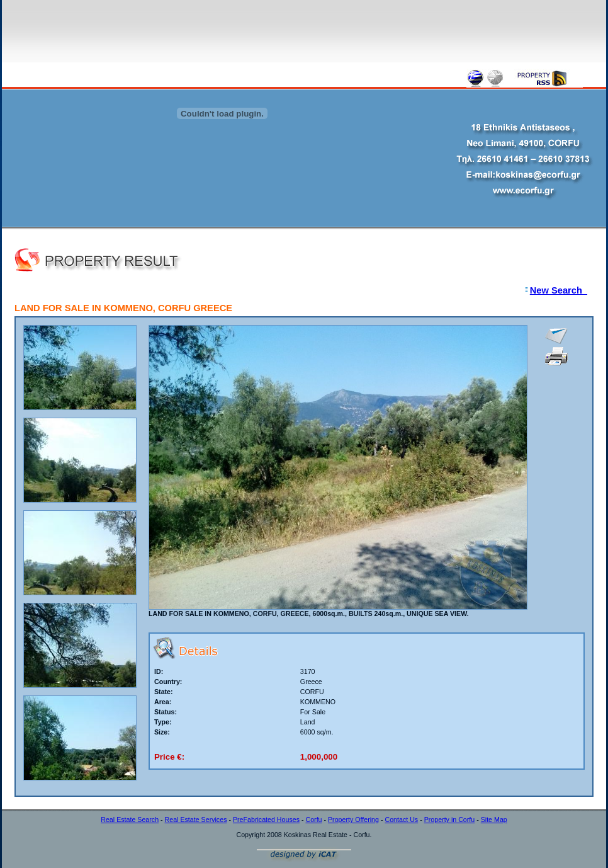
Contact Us (401, 819)
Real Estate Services (196, 819)
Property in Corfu (450, 819)
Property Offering (353, 819)
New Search (559, 290)
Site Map (494, 819)
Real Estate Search (130, 819)
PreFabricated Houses (266, 819)
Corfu (313, 819)
